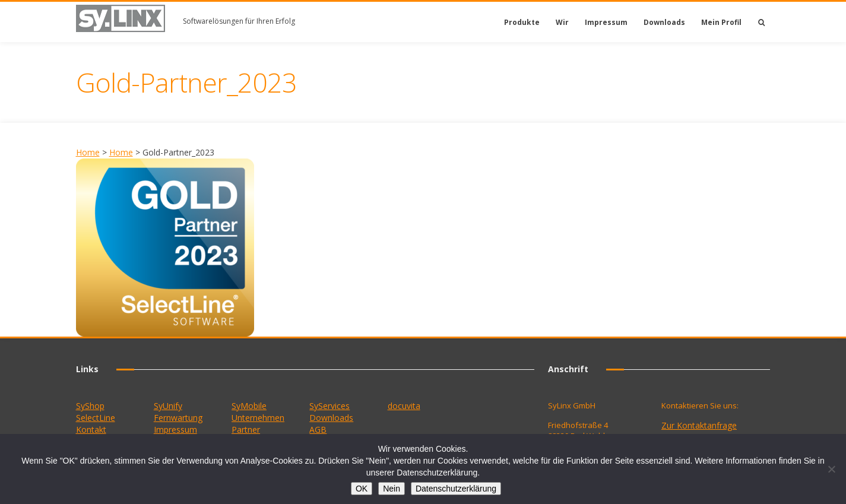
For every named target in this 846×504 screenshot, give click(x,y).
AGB (318, 429)
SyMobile (249, 406)
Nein (392, 489)
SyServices (329, 406)
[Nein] (831, 469)
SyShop (90, 406)
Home (88, 152)
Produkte (522, 22)
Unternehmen (258, 418)
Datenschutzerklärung (456, 489)
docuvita (404, 406)
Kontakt (91, 429)
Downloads (664, 22)
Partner (246, 429)
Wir (562, 22)
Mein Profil (721, 22)
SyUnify (168, 406)
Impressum (606, 22)
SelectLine (96, 418)
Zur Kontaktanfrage (699, 425)
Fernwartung (178, 418)
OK (362, 489)
